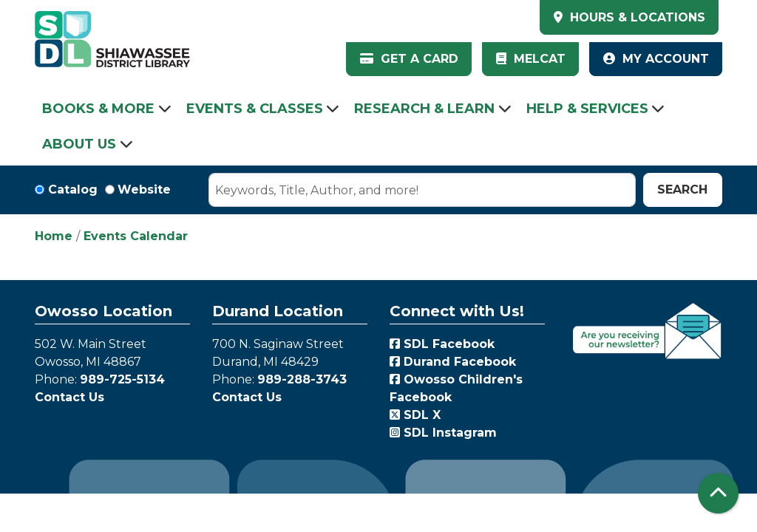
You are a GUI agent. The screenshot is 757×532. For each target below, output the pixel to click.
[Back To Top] (718, 493)
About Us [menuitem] (79, 144)
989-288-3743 (302, 379)
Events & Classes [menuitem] (255, 109)
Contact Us (69, 397)
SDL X (415, 415)
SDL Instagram (443, 433)
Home (54, 236)
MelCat (531, 59)
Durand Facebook (453, 362)
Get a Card (409, 59)
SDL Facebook (442, 344)
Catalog (73, 190)
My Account (656, 59)
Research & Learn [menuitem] (424, 109)
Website (144, 190)
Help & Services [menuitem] (587, 109)
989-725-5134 (122, 379)
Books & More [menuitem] (98, 109)
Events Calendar (136, 236)
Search (682, 190)
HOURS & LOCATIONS (636, 17)
